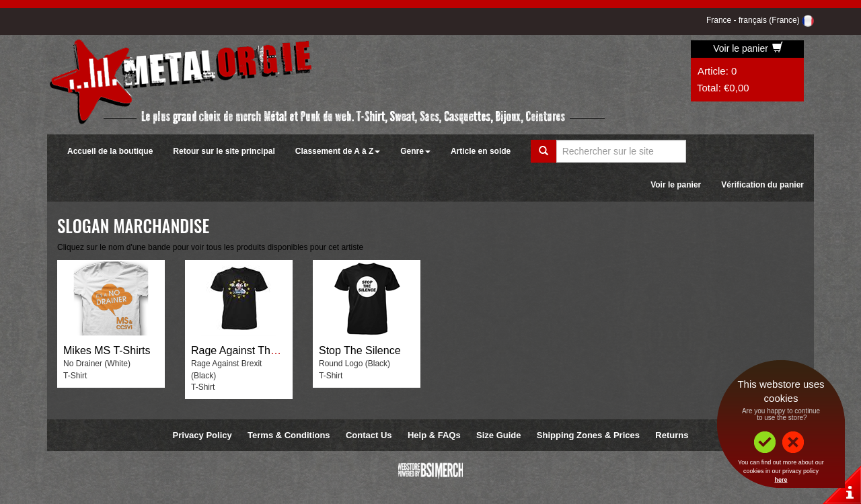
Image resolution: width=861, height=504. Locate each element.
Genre (415, 151)
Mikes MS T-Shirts (107, 350)
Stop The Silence (360, 350)
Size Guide (498, 435)
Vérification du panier (762, 185)
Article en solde (481, 151)
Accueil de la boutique (110, 151)
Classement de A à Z (338, 151)
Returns (672, 435)
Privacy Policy (202, 435)
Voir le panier (748, 48)
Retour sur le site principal (224, 151)
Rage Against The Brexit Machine (271, 350)
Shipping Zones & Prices (588, 435)
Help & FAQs (434, 435)
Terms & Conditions (289, 435)
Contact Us (369, 435)
